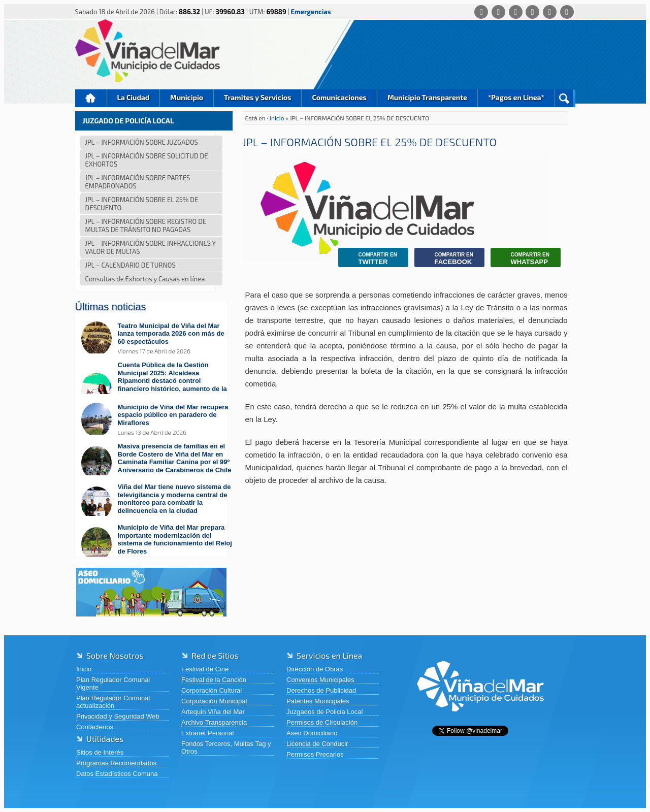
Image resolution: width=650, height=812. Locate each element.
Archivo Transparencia (214, 722)
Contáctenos (95, 727)
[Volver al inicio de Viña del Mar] (480, 719)
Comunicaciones (339, 97)
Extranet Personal (207, 733)
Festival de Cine (205, 669)
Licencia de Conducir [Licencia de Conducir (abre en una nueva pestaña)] (317, 744)
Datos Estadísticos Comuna (117, 774)
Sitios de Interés (100, 752)
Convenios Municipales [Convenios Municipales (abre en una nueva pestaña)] (320, 680)
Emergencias (311, 12)
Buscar (564, 98)
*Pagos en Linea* (516, 97)
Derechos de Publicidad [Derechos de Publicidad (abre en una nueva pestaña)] (321, 690)
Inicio (91, 98)
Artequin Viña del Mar (213, 712)
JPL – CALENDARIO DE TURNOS (131, 265)
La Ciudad (134, 97)
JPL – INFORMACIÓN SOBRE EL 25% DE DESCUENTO (142, 204)
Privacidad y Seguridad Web (118, 716)
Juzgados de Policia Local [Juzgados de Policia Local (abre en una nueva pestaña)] (324, 712)
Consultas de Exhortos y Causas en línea (145, 279)
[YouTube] (550, 12)
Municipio (187, 97)
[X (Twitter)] (516, 12)
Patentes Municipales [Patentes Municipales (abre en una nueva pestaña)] (318, 701)
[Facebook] (498, 12)
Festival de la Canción (214, 680)
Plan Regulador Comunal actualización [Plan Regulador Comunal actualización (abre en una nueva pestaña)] (113, 702)
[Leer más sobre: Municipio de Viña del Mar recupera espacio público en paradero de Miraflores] (156, 420)
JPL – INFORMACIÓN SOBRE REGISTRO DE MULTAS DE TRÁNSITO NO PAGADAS (146, 225)
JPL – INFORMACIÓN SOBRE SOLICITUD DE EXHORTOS (147, 160)
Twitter (370, 259)
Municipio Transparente (427, 97)
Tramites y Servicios (257, 97)
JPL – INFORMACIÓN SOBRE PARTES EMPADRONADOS (138, 182)
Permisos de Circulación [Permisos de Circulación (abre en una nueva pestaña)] (322, 722)
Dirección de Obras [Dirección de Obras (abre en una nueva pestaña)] (315, 669)
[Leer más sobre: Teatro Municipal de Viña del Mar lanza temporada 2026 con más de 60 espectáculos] (156, 338)
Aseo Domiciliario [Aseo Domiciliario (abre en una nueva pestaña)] (312, 733)
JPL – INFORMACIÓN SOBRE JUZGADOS (142, 142)
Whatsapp (523, 259)
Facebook (446, 259)
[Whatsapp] (481, 12)
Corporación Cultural (212, 690)
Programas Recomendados (116, 763)
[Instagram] (532, 12)
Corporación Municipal (214, 701)
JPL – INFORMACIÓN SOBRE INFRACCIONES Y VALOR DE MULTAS (151, 247)
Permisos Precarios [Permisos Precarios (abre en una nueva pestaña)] (315, 754)
